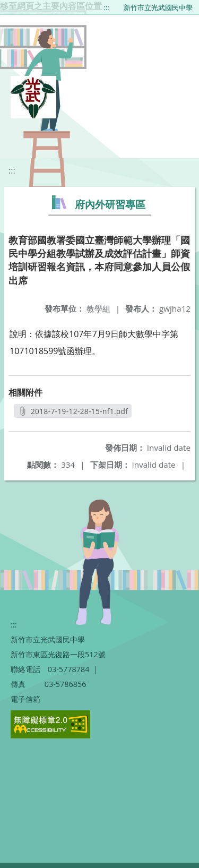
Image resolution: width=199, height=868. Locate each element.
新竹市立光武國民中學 (158, 7)
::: (107, 7)
